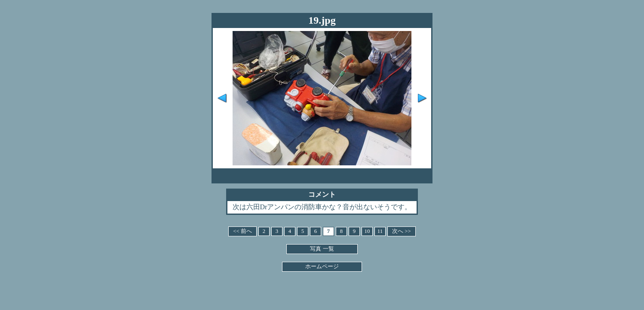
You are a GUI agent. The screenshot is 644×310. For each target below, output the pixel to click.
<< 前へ (242, 231)
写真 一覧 (322, 249)
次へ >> (402, 231)
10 (367, 231)
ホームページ (322, 267)
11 (380, 231)
